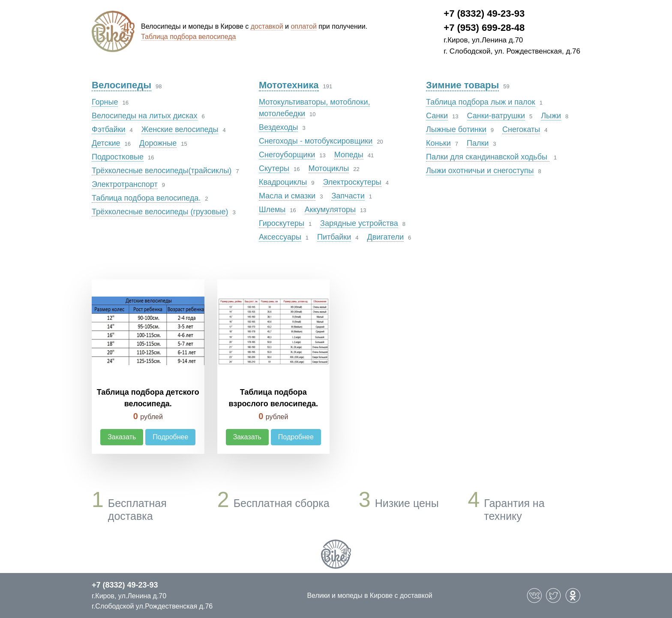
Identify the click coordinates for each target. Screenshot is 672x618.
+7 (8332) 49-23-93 (484, 13)
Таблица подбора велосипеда (189, 37)
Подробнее (170, 437)
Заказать (122, 437)
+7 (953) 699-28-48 (484, 28)
